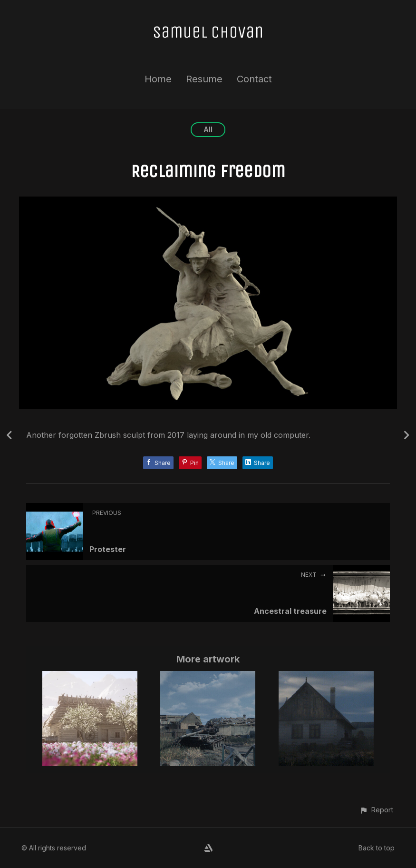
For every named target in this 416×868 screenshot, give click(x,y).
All (208, 129)
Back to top (377, 848)
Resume (204, 79)
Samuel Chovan (208, 32)
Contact (254, 79)
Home (158, 79)
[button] (376, 810)
